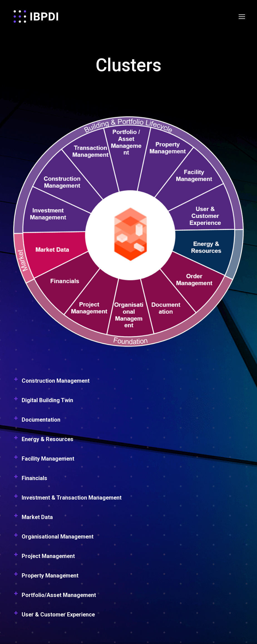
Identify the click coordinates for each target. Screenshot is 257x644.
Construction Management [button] (51, 382)
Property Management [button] (46, 577)
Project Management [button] (44, 558)
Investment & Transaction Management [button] (67, 499)
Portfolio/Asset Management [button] (54, 597)
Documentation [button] (37, 421)
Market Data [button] (33, 519)
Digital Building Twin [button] (43, 402)
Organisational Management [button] (53, 538)
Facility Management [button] (44, 460)
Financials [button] (30, 480)
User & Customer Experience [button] (54, 616)
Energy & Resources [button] (43, 441)
